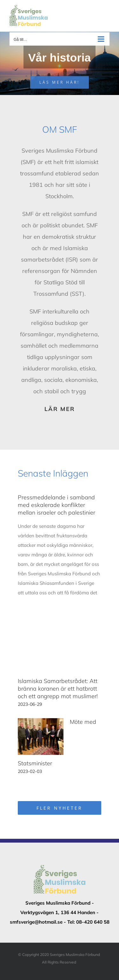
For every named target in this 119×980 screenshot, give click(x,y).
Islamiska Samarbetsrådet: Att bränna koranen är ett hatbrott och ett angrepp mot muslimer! (58, 689)
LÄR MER (60, 409)
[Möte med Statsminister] (41, 737)
